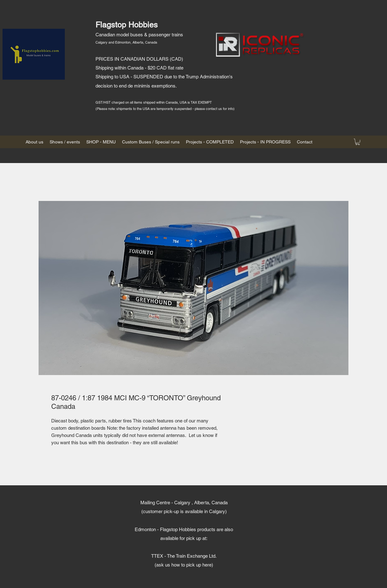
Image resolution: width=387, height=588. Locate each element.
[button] (358, 142)
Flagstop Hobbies (127, 25)
